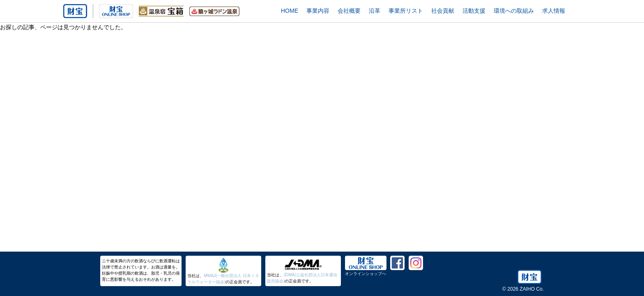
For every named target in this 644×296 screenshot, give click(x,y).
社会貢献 (443, 11)
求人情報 (554, 11)
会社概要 (349, 11)
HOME (290, 11)
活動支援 (474, 11)
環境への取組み (514, 11)
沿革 (375, 11)
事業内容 (318, 11)
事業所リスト (406, 11)
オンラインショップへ (366, 274)
